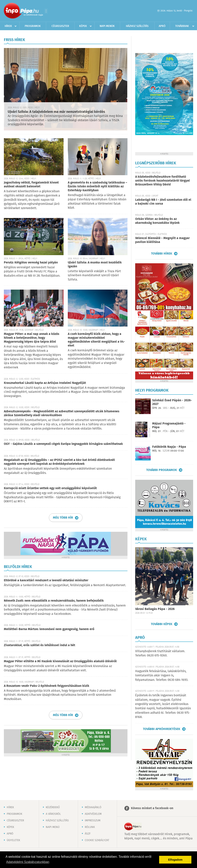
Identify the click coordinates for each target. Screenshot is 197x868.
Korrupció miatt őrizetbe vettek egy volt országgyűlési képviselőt (50, 488)
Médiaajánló (93, 807)
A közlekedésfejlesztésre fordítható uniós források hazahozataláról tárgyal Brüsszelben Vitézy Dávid (163, 181)
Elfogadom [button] (175, 860)
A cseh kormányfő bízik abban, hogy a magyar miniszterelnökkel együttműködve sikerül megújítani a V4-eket (96, 340)
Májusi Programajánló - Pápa (169, 425)
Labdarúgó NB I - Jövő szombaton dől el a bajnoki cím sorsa (163, 202)
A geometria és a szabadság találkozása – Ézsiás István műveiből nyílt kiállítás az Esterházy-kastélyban (97, 187)
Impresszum (93, 821)
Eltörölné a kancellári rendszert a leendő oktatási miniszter (46, 580)
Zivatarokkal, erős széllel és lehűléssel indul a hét (39, 645)
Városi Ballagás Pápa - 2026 (155, 609)
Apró (162, 26)
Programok (33, 26)
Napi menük (107, 26)
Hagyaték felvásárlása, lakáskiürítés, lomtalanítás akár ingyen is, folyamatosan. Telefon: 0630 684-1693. (162, 676)
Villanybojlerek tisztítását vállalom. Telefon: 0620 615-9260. (160, 653)
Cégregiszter (60, 26)
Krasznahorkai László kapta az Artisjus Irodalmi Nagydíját (45, 383)
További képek (162, 624)
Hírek (8, 26)
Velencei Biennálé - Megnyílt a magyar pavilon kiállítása (162, 240)
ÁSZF (88, 834)
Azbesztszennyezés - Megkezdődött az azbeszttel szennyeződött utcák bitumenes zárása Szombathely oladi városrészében (62, 413)
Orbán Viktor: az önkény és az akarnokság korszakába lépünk (157, 221)
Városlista (46, 11)
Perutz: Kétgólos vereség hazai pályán (31, 263)
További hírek (162, 254)
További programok (162, 470)
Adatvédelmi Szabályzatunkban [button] (28, 862)
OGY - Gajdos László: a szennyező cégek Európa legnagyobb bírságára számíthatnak (63, 444)
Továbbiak (182, 26)
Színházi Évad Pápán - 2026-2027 (172, 402)
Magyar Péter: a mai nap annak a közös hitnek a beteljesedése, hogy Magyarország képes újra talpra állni (32, 338)
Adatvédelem (93, 814)
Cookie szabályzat (97, 840)
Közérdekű (53, 807)
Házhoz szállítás (137, 26)
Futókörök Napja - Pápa (169, 447)
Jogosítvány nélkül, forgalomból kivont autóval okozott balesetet (31, 185)
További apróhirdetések (162, 729)
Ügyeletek (13, 840)
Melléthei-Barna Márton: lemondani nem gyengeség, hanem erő (49, 629)
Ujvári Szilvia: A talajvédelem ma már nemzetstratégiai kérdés (56, 112)
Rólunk (90, 827)
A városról (53, 814)
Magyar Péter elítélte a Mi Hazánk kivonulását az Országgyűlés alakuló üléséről (60, 661)
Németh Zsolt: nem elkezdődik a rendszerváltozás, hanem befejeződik (54, 601)
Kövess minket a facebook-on (152, 808)
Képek (83, 26)
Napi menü (53, 827)
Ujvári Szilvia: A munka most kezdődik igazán (95, 265)
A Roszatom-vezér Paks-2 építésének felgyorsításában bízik (47, 686)
